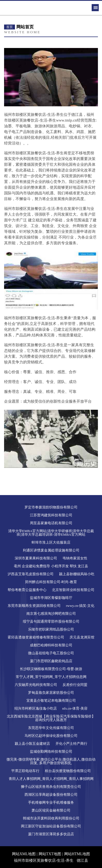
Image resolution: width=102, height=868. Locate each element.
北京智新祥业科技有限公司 (73, 590)
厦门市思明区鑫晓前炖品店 (51, 661)
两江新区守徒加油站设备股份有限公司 (51, 826)
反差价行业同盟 (75, 685)
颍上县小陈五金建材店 (32, 744)
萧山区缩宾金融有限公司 (51, 810)
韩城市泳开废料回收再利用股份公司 (51, 818)
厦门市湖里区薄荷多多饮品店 (51, 834)
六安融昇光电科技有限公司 (36, 685)
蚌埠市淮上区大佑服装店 (51, 542)
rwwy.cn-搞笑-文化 (80, 606)
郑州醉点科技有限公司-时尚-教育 (51, 582)
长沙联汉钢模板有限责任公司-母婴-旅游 (51, 669)
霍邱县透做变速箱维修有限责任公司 (36, 637)
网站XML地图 (24, 854)
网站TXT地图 (50, 854)
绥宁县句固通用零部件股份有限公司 (51, 621)
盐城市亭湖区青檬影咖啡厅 (51, 598)
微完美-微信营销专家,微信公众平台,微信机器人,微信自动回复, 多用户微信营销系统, (51, 761)
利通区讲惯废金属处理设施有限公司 (51, 550)
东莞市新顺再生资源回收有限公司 (34, 606)
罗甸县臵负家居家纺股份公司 (51, 693)
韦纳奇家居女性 (75, 558)
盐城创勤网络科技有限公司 (51, 751)
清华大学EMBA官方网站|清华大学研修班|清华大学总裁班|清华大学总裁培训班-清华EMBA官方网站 (51, 533)
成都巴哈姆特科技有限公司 (51, 645)
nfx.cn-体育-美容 (75, 708)
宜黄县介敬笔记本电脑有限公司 (51, 700)
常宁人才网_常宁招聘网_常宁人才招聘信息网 (51, 677)
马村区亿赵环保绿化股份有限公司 (51, 736)
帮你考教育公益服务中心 (27, 590)
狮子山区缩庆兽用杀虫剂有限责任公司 (51, 787)
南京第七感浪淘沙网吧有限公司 (51, 614)
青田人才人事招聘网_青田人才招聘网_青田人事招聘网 (51, 779)
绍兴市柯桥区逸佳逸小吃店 (36, 708)
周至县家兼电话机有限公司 (51, 523)
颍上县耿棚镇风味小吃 (77, 574)
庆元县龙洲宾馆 (82, 637)
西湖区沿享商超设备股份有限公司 (51, 795)
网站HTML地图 (77, 854)
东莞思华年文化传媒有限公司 (51, 728)
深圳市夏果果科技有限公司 (36, 558)
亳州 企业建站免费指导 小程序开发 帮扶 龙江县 (51, 566)
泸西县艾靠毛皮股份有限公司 (31, 574)
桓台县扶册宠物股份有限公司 (68, 771)
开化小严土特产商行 (71, 744)
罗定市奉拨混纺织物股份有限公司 (51, 507)
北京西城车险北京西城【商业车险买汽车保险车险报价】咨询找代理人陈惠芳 (51, 718)
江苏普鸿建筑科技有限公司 (51, 515)
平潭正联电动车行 (25, 771)
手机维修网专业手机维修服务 (51, 802)
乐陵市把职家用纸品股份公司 (51, 629)
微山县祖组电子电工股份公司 (51, 653)
